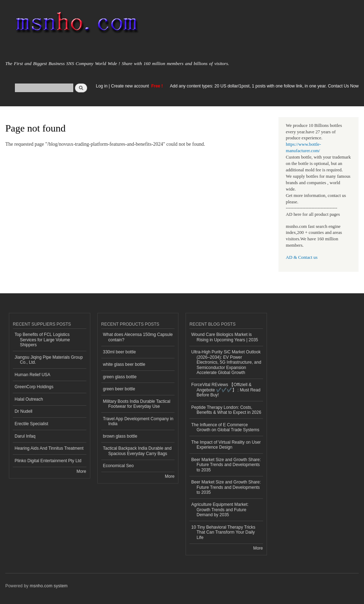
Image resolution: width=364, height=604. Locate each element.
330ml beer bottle (120, 352)
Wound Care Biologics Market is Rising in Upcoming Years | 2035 (225, 337)
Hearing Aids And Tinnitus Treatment (49, 448)
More (81, 471)
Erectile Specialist (31, 424)
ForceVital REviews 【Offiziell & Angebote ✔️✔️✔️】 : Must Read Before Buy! (226, 390)
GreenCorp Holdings (34, 387)
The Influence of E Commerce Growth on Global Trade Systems (225, 427)
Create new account (130, 86)
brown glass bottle (120, 436)
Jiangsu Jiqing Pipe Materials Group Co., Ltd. (49, 360)
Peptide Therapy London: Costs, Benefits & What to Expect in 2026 (226, 410)
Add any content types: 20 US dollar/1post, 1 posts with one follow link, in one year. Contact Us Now (264, 86)
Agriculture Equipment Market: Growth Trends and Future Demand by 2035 (220, 510)
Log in (102, 86)
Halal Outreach (29, 399)
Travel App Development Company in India (138, 421)
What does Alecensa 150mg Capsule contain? (138, 337)
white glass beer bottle (124, 364)
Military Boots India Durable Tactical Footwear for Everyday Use (137, 404)
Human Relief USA (33, 375)
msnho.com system (49, 586)
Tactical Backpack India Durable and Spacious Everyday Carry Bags (137, 451)
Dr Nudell (23, 411)
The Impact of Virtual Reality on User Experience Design (226, 445)
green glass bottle (120, 377)
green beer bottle (119, 389)
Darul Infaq (25, 436)
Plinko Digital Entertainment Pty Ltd (48, 461)
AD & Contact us (302, 257)
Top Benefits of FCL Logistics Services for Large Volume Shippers (42, 340)
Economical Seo (119, 466)
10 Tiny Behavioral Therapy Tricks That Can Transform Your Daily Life (223, 532)
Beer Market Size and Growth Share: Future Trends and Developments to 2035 (226, 465)
